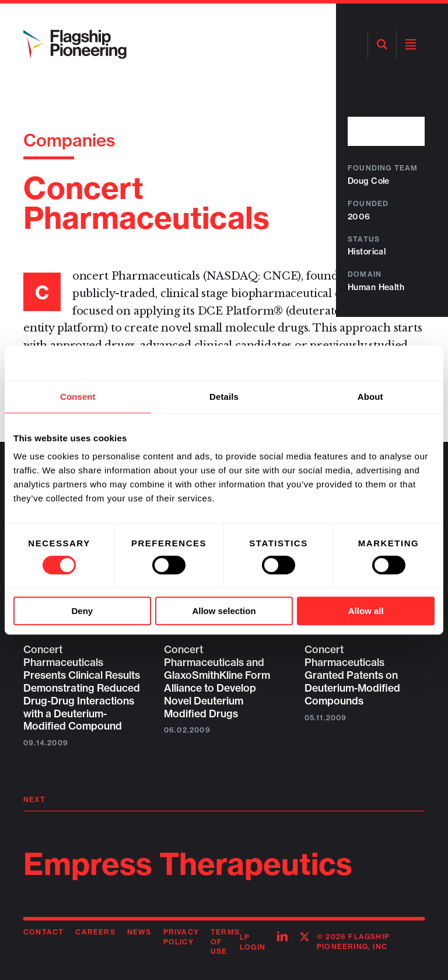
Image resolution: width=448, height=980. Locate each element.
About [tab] (370, 397)
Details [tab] (224, 397)
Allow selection (224, 611)
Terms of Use (225, 942)
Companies (69, 140)
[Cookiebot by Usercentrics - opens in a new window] (384, 363)
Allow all (366, 611)
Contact (43, 932)
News (139, 932)
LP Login (253, 942)
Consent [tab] (78, 397)
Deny (82, 611)
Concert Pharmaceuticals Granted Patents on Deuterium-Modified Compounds (352, 675)
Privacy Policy (181, 937)
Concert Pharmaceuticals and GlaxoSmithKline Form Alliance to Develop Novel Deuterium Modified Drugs (217, 681)
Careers (95, 932)
